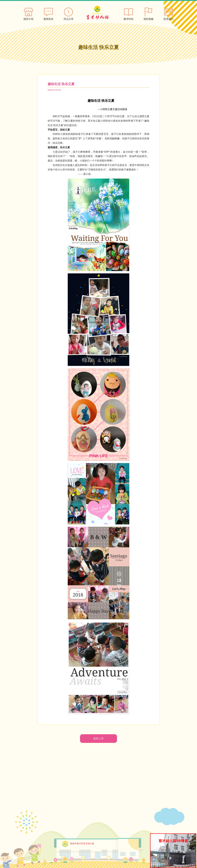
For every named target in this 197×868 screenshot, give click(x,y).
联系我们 (169, 13)
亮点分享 (68, 13)
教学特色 (129, 13)
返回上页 (98, 738)
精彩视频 (149, 13)
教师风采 (48, 13)
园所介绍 (28, 13)
